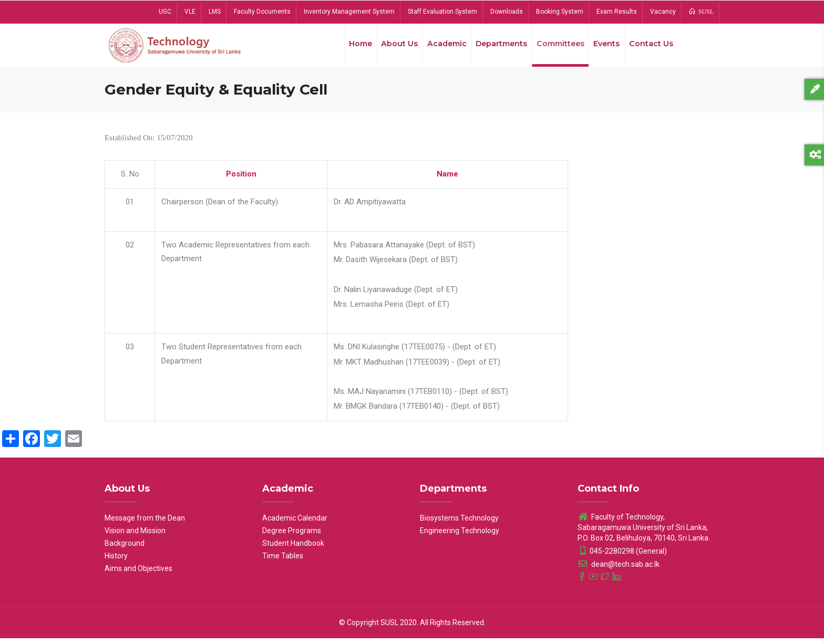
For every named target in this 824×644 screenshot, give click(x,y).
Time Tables (283, 562)
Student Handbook (293, 549)
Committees (557, 47)
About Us (392, 47)
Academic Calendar (295, 524)
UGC (165, 12)
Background (125, 549)
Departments (496, 47)
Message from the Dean (145, 524)
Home (351, 47)
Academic (440, 47)
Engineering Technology (460, 536)
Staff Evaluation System (442, 12)
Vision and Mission (135, 536)
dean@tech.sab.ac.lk (619, 570)
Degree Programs (292, 536)
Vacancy (663, 12)
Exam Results (617, 12)
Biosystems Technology (459, 524)
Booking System (560, 12)
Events (604, 47)
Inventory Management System (349, 12)
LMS (215, 12)
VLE (190, 12)
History (116, 562)
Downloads (507, 12)
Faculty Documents (262, 12)
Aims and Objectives (138, 574)
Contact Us (650, 47)
